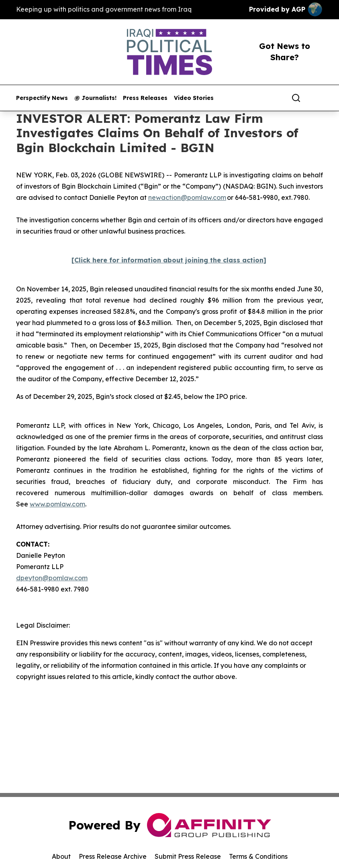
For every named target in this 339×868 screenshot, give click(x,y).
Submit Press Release (188, 856)
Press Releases (145, 98)
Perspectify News (42, 98)
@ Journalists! (95, 98)
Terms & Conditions (258, 856)
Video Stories (194, 98)
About (61, 856)
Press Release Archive (113, 856)
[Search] (296, 98)
